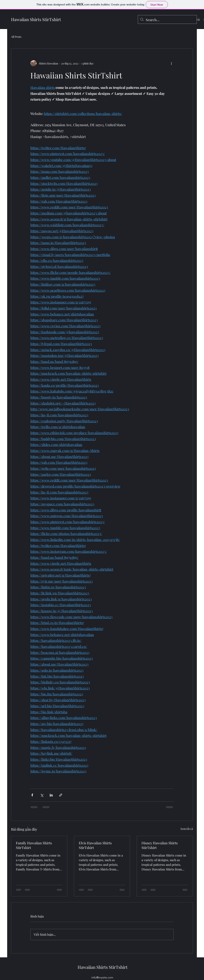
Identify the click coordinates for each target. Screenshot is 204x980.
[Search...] (167, 20)
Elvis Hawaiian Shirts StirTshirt (95, 845)
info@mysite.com (102, 977)
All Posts (16, 37)
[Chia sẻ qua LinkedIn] (51, 795)
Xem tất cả (187, 829)
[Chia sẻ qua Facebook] (32, 795)
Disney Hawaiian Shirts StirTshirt (160, 845)
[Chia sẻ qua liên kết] (61, 795)
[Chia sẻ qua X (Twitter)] (42, 795)
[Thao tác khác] (171, 63)
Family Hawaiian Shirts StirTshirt (34, 845)
